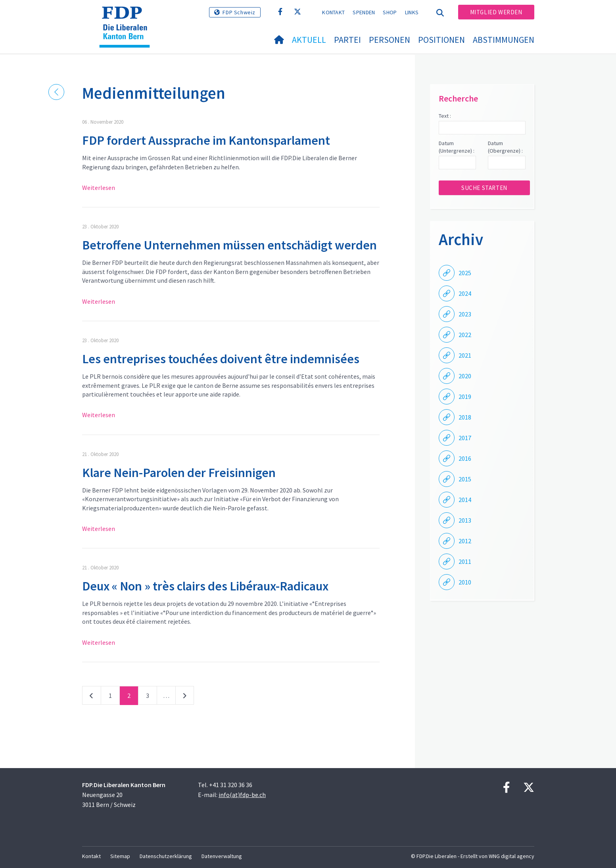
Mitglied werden (496, 12)
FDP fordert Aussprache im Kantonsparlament (206, 140)
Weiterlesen (99, 188)
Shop (390, 12)
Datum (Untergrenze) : (457, 147)
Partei (347, 40)
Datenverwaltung (222, 856)
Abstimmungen (504, 40)
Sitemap (120, 856)
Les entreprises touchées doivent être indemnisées (221, 359)
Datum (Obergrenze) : (505, 147)
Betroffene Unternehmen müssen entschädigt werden (229, 245)
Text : (445, 116)
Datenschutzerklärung (166, 856)
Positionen (441, 40)
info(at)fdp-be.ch (242, 795)
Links (412, 12)
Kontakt (333, 12)
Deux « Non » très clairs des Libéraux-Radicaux (205, 586)
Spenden (364, 12)
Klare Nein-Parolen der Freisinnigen (179, 473)
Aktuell (309, 40)
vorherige (92, 697)
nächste (185, 697)
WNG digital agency (511, 856)
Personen (390, 40)
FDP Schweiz (239, 12)
